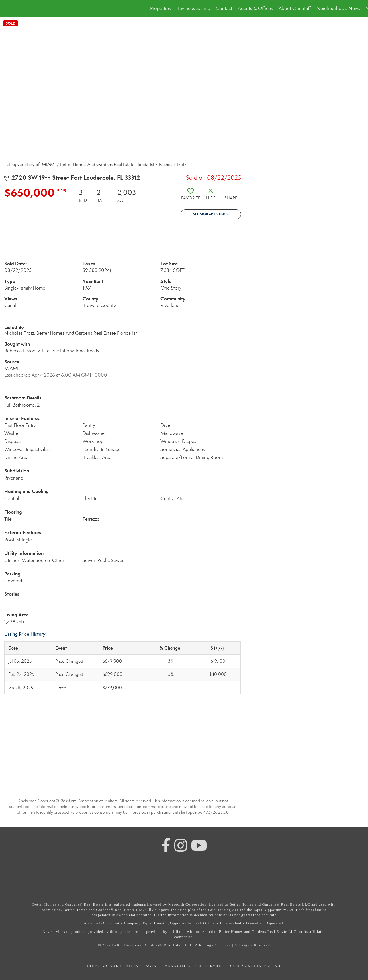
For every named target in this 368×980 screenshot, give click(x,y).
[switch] (191, 196)
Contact (224, 8)
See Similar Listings (211, 214)
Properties (160, 8)
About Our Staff (295, 8)
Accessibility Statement (195, 966)
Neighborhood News (338, 8)
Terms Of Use (103, 966)
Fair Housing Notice (256, 966)
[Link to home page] (7, 9)
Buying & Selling (193, 8)
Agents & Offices (255, 8)
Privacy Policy (142, 966)
